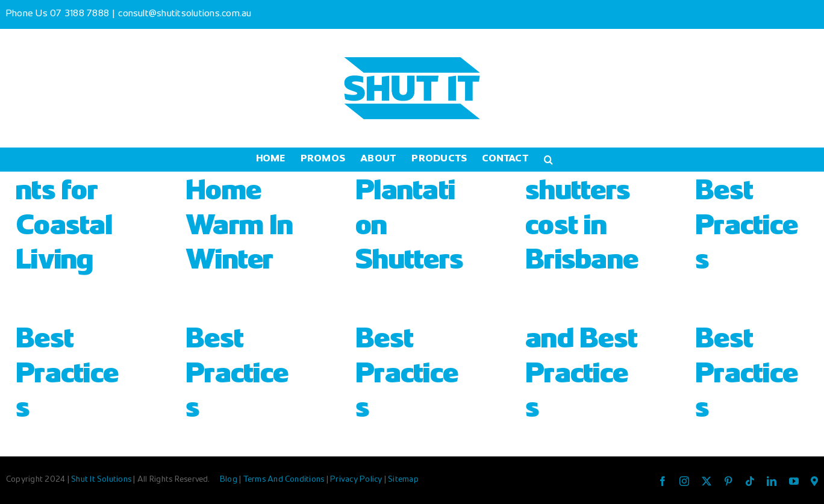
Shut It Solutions (101, 480)
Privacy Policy (357, 480)
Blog (229, 480)
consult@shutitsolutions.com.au (185, 14)
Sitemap (403, 480)
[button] (548, 160)
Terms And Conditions (285, 480)
